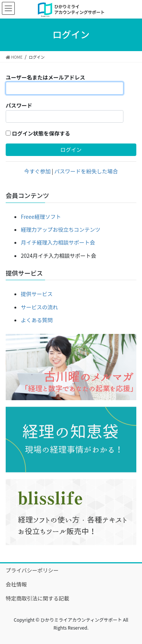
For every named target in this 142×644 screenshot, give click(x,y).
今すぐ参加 (37, 171)
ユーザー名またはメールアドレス (45, 77)
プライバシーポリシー (32, 570)
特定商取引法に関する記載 (37, 598)
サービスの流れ (39, 307)
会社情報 (16, 584)
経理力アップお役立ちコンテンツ (61, 229)
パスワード (19, 105)
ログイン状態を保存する (38, 133)
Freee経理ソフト (41, 217)
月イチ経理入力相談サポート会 (58, 242)
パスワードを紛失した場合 (86, 171)
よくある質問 (37, 320)
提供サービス (37, 294)
